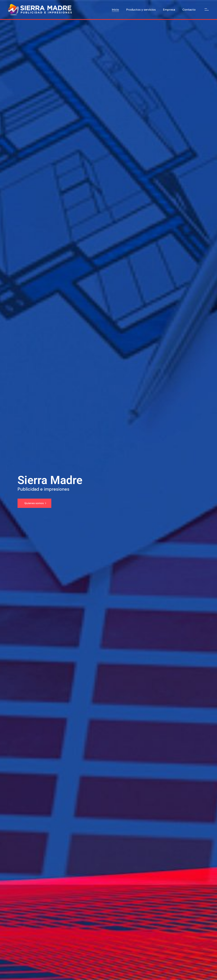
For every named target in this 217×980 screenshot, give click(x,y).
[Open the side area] (207, 10)
